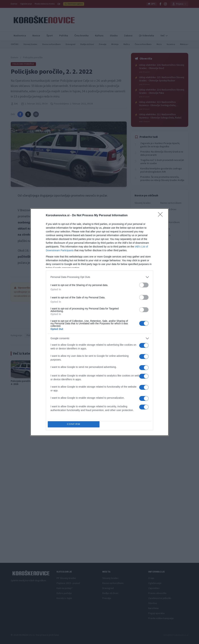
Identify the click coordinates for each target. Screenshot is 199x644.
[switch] (144, 285)
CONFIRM (74, 424)
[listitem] (99, 277)
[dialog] (99, 322)
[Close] (161, 216)
